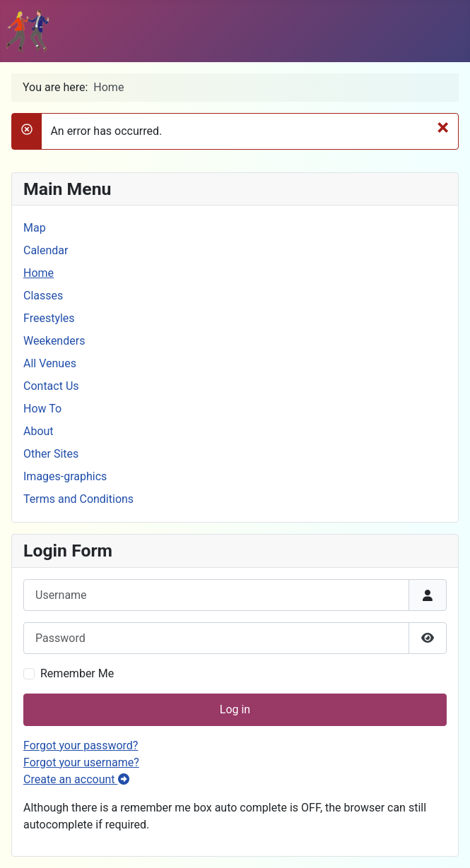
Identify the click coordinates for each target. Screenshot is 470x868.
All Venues (50, 363)
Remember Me (77, 673)
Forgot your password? (81, 745)
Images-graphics (65, 476)
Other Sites (51, 454)
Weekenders (54, 341)
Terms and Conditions (78, 499)
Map (35, 228)
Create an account (76, 779)
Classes (43, 296)
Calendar (46, 250)
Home (39, 273)
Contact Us (51, 386)
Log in (235, 709)
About (39, 431)
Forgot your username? (81, 762)
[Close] (443, 127)
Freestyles (49, 318)
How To (42, 409)
